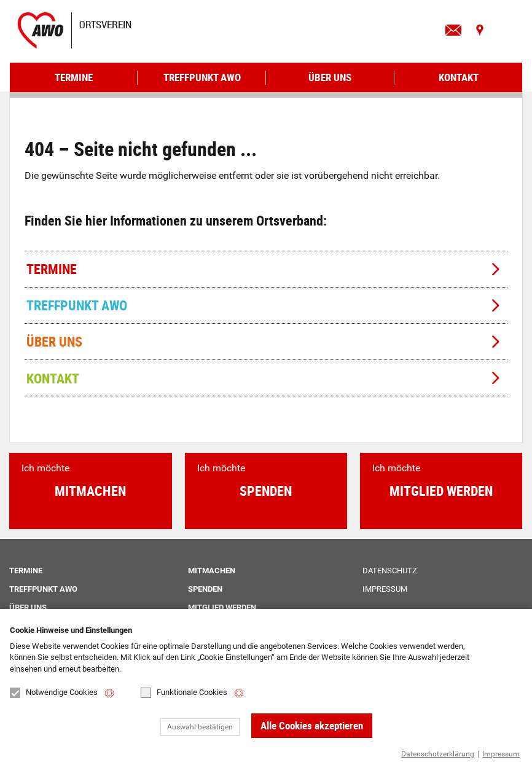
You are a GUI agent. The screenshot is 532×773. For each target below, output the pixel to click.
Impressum (501, 754)
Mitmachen (212, 571)
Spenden (205, 589)
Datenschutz (390, 571)
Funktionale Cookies (184, 693)
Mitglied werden (222, 607)
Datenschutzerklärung (438, 754)
